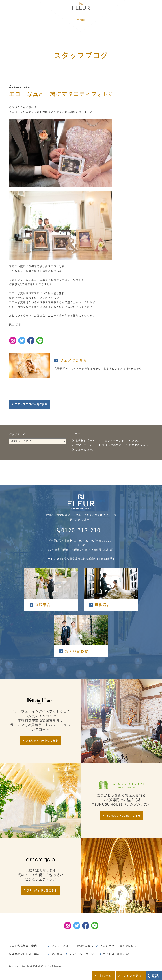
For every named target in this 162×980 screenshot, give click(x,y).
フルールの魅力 (85, 450)
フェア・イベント (113, 441)
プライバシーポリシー (83, 954)
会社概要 (57, 954)
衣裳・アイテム (85, 445)
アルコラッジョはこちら (42, 891)
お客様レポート (85, 441)
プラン (136, 441)
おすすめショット (140, 445)
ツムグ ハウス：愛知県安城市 (118, 946)
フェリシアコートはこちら (42, 741)
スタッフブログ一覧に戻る (31, 404)
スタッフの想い (112, 445)
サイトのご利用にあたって (120, 954)
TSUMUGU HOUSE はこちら (123, 816)
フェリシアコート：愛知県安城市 (72, 946)
